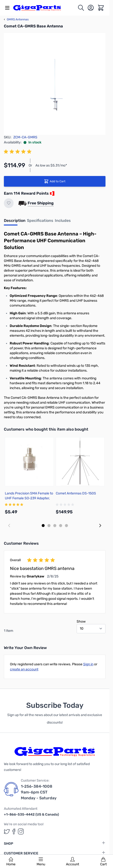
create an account (24, 669)
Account (73, 862)
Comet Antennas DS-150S (76, 493)
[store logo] (40, 8)
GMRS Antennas (16, 19)
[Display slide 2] (49, 526)
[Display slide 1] (43, 526)
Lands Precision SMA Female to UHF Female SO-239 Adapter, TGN (29, 498)
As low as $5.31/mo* (51, 165)
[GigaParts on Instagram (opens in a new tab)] (21, 831)
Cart (103, 862)
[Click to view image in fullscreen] (55, 84)
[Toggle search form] (81, 8)
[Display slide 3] (55, 526)
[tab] (15, 222)
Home (11, 862)
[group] (18, 152)
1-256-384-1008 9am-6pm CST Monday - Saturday (39, 792)
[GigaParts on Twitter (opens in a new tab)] (7, 831)
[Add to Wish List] (9, 203)
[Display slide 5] (66, 526)
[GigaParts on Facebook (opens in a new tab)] (14, 831)
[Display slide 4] (61, 526)
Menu (41, 862)
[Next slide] (100, 526)
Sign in (88, 664)
